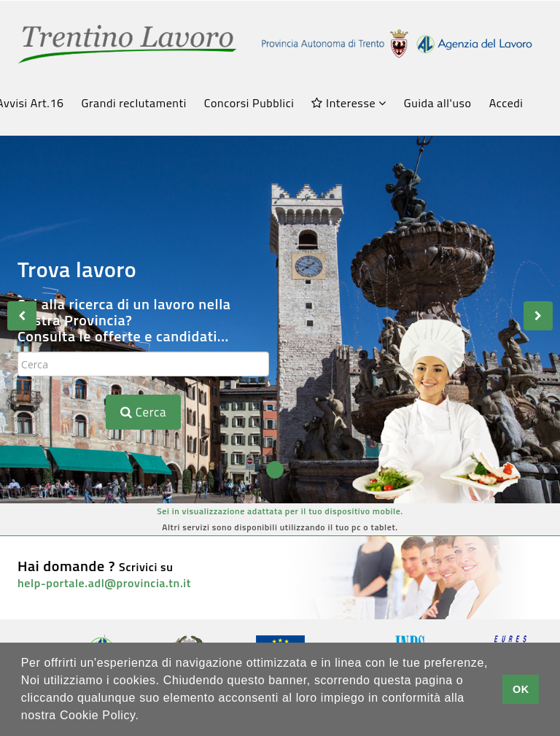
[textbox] (143, 364)
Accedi (506, 103)
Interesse (349, 103)
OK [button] (521, 689)
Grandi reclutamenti (134, 103)
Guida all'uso (438, 103)
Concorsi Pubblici (249, 103)
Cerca (143, 412)
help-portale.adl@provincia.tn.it (104, 583)
